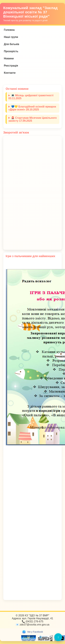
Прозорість (11, 51)
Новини (9, 58)
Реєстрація (11, 66)
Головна (9, 30)
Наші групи (11, 37)
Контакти (10, 73)
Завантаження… (32, 193)
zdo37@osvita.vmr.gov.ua (34, 625)
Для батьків (12, 44)
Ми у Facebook (32, 632)
